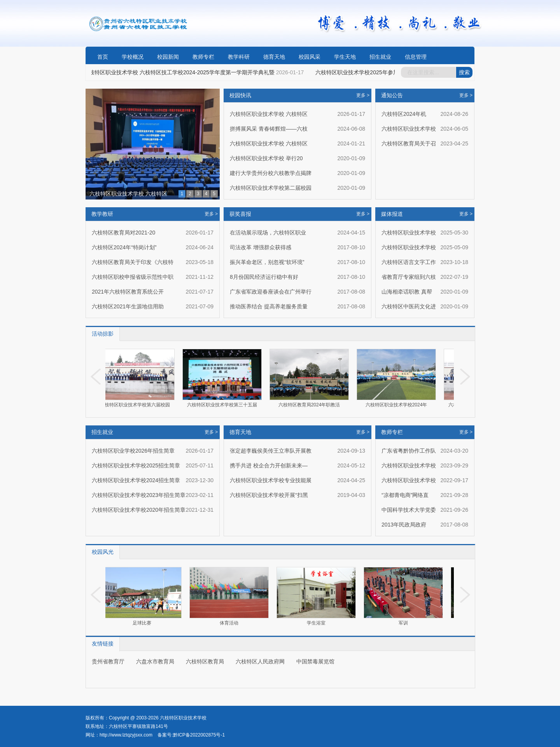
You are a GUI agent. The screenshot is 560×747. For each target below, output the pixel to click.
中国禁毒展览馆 (315, 661)
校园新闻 (168, 57)
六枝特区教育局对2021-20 (123, 233)
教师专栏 (203, 57)
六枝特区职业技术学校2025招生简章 (136, 465)
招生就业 (380, 57)
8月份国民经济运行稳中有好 (264, 277)
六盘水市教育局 (155, 661)
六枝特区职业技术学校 (409, 129)
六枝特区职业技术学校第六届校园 (137, 405)
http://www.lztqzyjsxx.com (126, 735)
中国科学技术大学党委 (409, 510)
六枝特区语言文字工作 (409, 262)
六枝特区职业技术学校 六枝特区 (128, 194)
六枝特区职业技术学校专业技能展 (271, 480)
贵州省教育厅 (108, 661)
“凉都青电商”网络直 (405, 495)
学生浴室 (317, 623)
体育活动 (230, 623)
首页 (103, 57)
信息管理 (416, 57)
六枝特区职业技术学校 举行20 (266, 158)
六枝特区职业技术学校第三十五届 (224, 405)
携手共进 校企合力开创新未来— (269, 465)
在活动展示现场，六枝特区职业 (268, 233)
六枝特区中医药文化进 (409, 306)
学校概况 (133, 57)
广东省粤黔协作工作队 (409, 451)
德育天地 (274, 57)
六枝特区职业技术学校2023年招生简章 (139, 495)
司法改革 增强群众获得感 (261, 247)
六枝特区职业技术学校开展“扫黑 (269, 495)
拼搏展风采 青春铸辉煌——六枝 (269, 129)
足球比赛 (143, 623)
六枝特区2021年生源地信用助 (128, 306)
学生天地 (345, 57)
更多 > (211, 214)
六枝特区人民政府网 (260, 661)
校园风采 (310, 57)
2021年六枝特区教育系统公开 (128, 292)
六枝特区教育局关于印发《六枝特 (133, 262)
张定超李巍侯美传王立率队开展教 (271, 451)
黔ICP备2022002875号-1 (199, 735)
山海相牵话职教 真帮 (407, 292)
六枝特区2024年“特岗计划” (124, 247)
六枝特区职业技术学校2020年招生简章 (139, 510)
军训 (404, 623)
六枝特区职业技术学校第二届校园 (271, 188)
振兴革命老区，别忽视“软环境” (267, 262)
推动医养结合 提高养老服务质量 (269, 306)
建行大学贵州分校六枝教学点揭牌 (271, 173)
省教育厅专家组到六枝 (409, 277)
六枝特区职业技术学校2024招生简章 (136, 480)
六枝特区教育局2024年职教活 (312, 405)
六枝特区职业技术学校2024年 (399, 405)
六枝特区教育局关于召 (409, 143)
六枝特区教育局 (205, 661)
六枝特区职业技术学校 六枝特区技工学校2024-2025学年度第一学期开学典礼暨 (180, 72)
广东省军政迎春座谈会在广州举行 (271, 292)
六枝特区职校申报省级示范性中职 (133, 277)
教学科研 (239, 57)
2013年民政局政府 (404, 525)
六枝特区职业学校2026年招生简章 (133, 451)
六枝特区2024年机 (404, 114)
